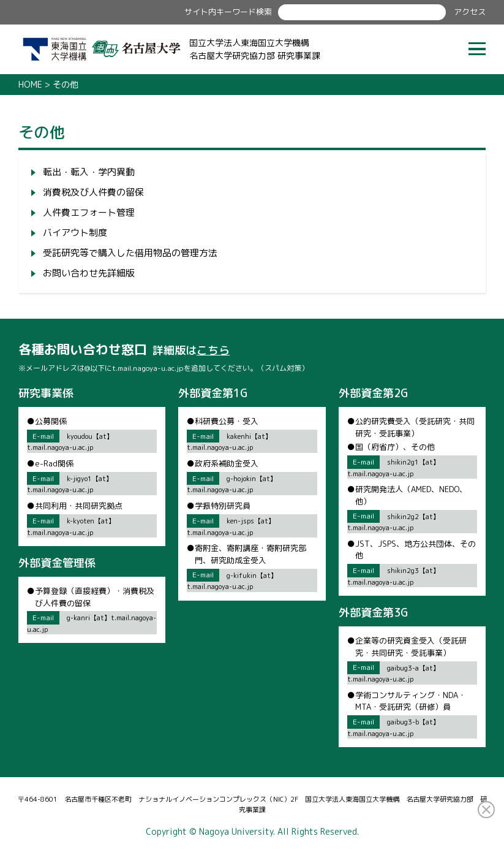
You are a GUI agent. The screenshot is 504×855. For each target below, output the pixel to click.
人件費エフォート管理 (89, 212)
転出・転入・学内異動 (89, 172)
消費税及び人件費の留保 (93, 192)
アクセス (470, 12)
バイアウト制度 (75, 233)
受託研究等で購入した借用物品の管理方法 (130, 253)
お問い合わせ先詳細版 (89, 273)
